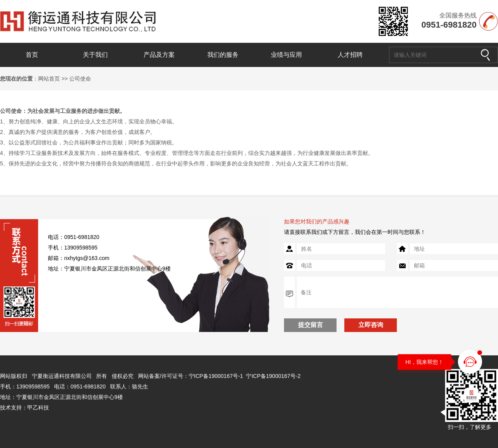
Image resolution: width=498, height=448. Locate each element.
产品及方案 (159, 55)
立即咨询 (371, 325)
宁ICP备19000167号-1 (216, 376)
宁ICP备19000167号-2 (273, 376)
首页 (32, 55)
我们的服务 (223, 55)
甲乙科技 (38, 408)
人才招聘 (350, 55)
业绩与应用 (286, 55)
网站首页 (49, 79)
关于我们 (95, 55)
